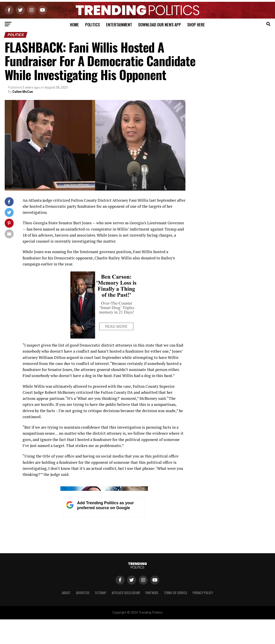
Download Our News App (160, 25)
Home (74, 25)
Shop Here (196, 25)
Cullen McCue (23, 92)
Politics (92, 25)
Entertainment (119, 25)
